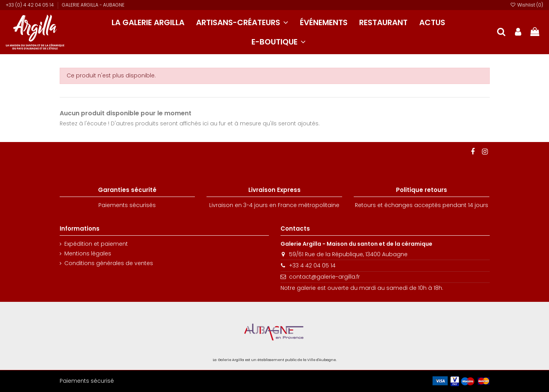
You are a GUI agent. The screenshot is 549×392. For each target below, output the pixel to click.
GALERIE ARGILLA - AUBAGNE (93, 5)
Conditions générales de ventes (109, 263)
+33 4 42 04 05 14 (312, 265)
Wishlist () (527, 5)
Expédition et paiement (96, 244)
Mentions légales (88, 254)
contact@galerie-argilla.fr (324, 277)
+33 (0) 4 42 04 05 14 (30, 5)
